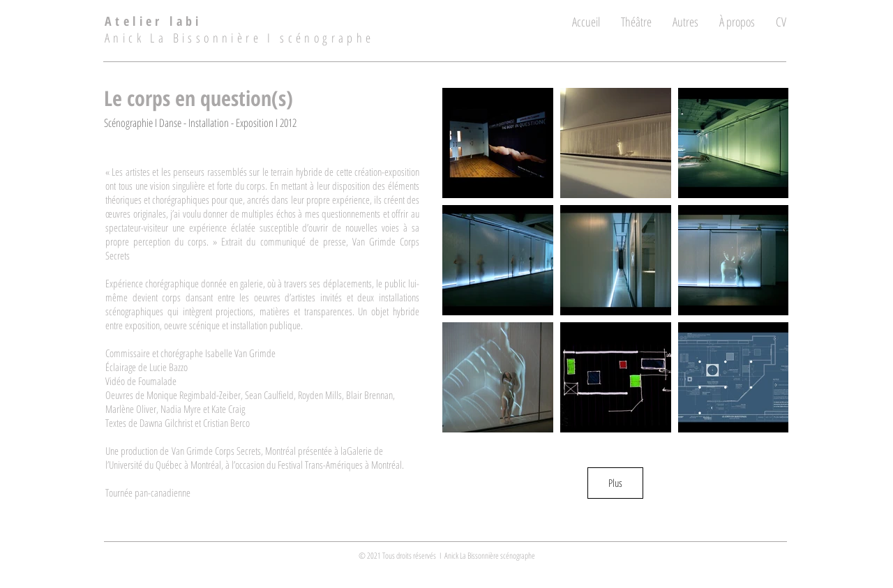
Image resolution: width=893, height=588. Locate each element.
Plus (615, 483)
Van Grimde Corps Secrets (216, 451)
